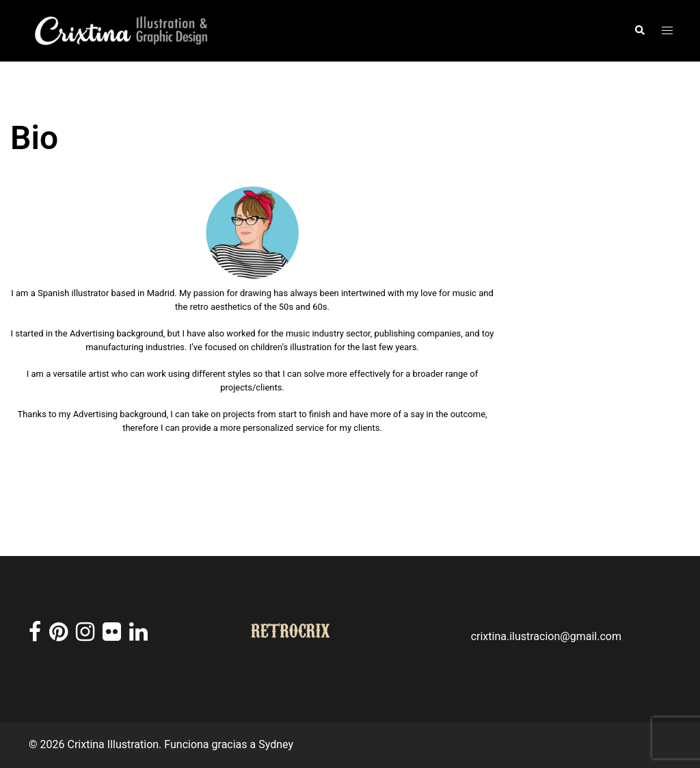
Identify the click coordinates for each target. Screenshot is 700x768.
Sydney (276, 744)
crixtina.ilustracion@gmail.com (546, 636)
